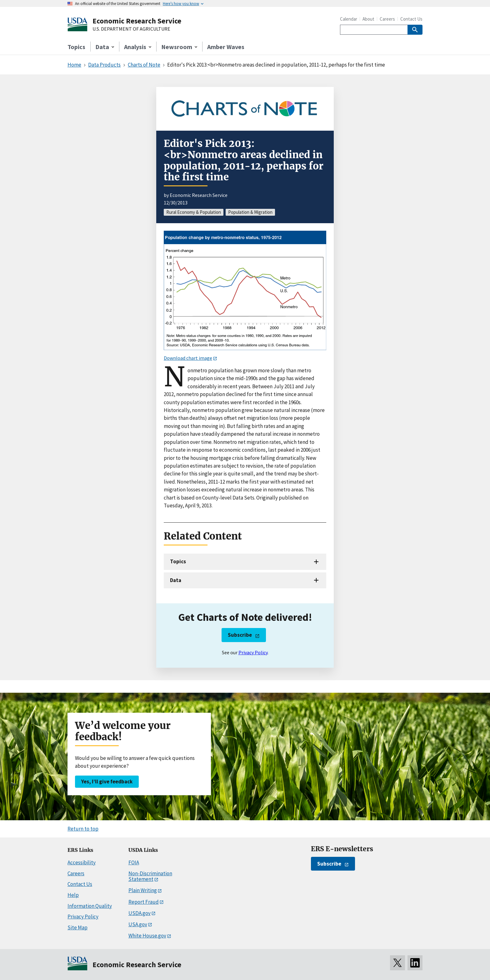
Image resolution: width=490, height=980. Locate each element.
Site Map (77, 927)
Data (176, 580)
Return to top (83, 829)
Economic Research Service (137, 21)
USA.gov (138, 924)
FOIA (134, 862)
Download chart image (188, 358)
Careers (387, 19)
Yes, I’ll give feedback (107, 781)
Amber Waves (226, 47)
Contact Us (411, 19)
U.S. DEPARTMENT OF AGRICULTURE (131, 29)
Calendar (349, 19)
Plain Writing (143, 890)
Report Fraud (144, 902)
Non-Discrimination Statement (150, 876)
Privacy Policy (253, 652)
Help (73, 895)
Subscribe (240, 635)
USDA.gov (140, 913)
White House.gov (147, 936)
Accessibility (82, 862)
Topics (76, 47)
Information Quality (90, 906)
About (368, 19)
